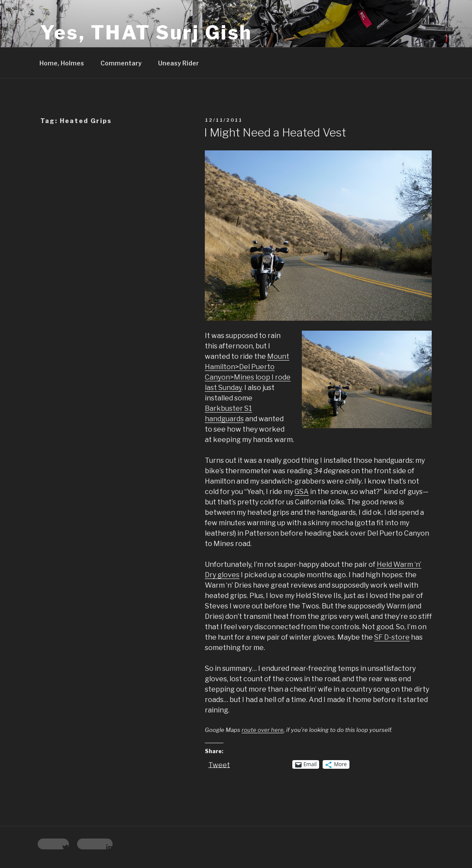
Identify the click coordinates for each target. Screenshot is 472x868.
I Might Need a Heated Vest (275, 132)
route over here (263, 730)
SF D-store (392, 637)
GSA (302, 492)
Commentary (121, 63)
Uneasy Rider (178, 63)
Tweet (219, 764)
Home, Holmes (62, 63)
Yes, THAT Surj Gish (146, 33)
